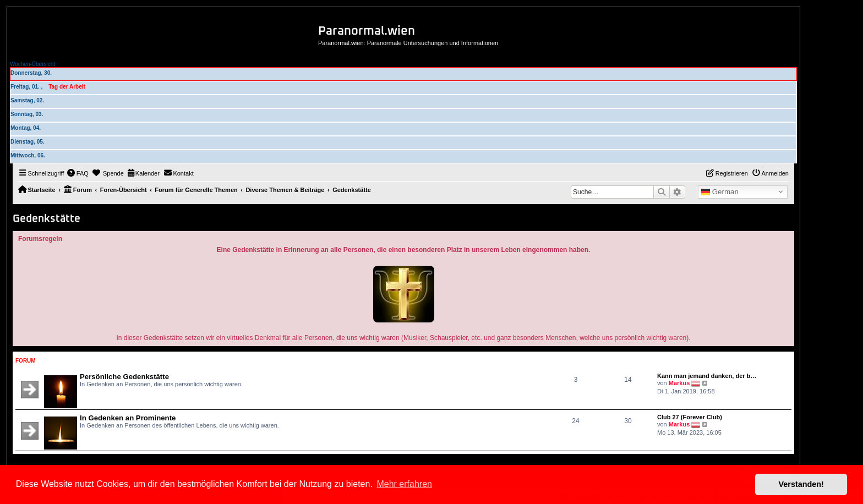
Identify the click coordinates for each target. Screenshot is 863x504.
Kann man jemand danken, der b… (707, 376)
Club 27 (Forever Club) (690, 417)
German (720, 192)
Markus (679, 383)
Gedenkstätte (47, 219)
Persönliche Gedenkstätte (124, 377)
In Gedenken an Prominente (128, 418)
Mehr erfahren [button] (404, 484)
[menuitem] (78, 173)
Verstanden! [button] (801, 484)
